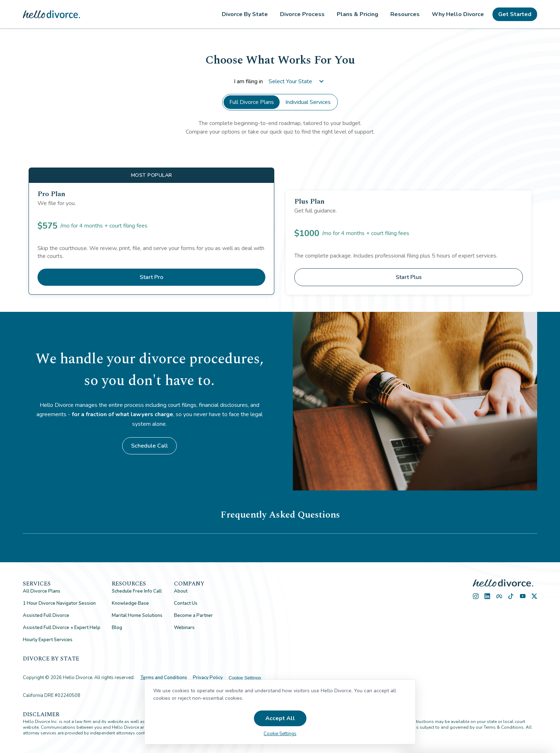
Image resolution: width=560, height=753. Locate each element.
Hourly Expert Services (48, 640)
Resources (405, 14)
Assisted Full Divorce (46, 615)
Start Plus (409, 277)
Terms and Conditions (164, 678)
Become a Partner (193, 615)
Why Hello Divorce (458, 14)
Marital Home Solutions (137, 615)
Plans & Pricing (357, 14)
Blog (117, 628)
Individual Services (308, 102)
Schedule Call (149, 446)
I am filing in (280, 81)
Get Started (515, 14)
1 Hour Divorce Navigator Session (59, 603)
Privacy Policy (208, 678)
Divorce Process (302, 14)
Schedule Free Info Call (137, 591)
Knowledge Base (130, 603)
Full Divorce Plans (252, 102)
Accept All (280, 718)
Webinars (184, 628)
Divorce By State (245, 14)
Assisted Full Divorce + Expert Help (62, 628)
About (181, 591)
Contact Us (186, 603)
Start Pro (151, 277)
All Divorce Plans (42, 591)
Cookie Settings (245, 678)
